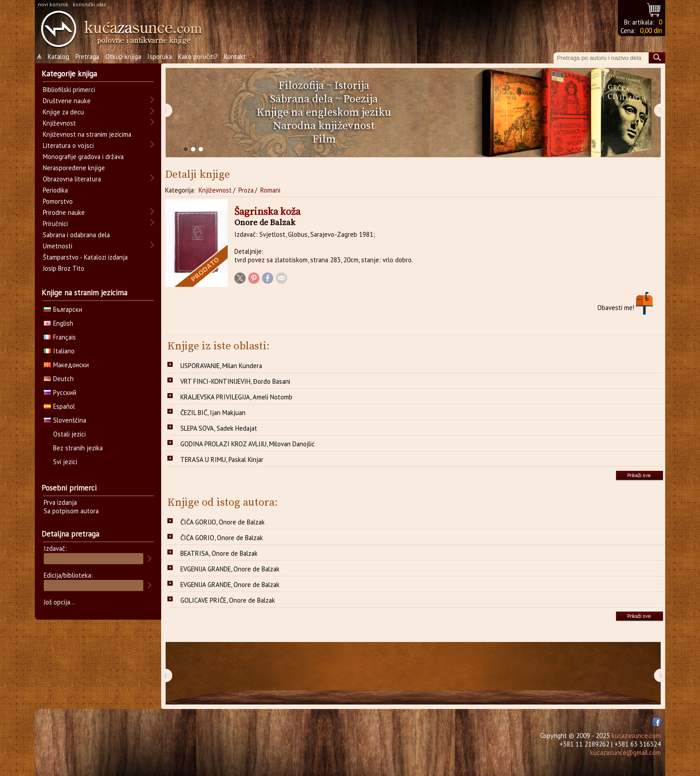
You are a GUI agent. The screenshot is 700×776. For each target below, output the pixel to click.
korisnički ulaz (90, 4)
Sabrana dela (301, 99)
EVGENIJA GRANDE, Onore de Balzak (230, 569)
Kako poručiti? (198, 57)
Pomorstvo (58, 201)
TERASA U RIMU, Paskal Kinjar (222, 459)
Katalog (58, 57)
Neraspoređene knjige (74, 168)
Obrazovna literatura (72, 179)
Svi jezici (65, 462)
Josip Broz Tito (64, 268)
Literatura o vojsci (68, 145)
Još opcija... (59, 602)
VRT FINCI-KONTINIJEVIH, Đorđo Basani (235, 381)
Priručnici (55, 224)
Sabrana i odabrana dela (76, 235)
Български (63, 309)
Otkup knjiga (123, 57)
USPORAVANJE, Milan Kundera (221, 366)
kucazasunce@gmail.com (625, 753)
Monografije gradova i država (83, 157)
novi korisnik (53, 4)
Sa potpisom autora (71, 511)
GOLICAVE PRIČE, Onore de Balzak (228, 600)
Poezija (360, 99)
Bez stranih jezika (78, 448)
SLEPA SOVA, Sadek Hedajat (219, 428)
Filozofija (301, 86)
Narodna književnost (324, 126)
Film (324, 139)
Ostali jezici (69, 434)
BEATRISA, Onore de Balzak (219, 553)
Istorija (352, 86)
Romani (270, 190)
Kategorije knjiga (69, 74)
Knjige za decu (63, 112)
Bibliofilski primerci (69, 90)
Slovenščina (65, 420)
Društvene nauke (67, 101)
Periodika (55, 190)
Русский (60, 392)
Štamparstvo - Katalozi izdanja (85, 257)
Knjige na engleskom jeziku (324, 113)
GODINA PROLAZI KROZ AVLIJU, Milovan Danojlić (248, 444)
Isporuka (160, 57)
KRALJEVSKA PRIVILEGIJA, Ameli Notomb (236, 397)
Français (60, 337)
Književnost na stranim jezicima (87, 134)
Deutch (59, 379)
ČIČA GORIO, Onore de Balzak (222, 538)
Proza (246, 190)
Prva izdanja (60, 502)
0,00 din (651, 31)
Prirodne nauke (64, 212)
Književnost (215, 190)
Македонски (66, 365)
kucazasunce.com (636, 736)
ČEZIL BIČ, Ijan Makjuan (213, 413)
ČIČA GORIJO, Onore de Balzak (223, 522)
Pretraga (87, 57)
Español (59, 406)
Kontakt (235, 57)
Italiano (59, 351)
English (58, 323)
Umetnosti (58, 246)
